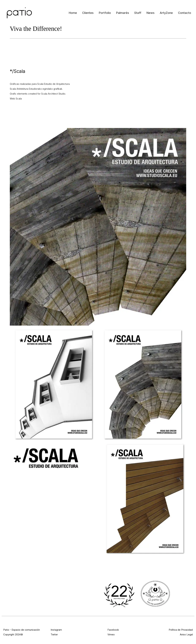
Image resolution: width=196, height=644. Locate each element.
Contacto (185, 13)
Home (73, 13)
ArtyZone (166, 13)
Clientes (88, 13)
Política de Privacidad (181, 630)
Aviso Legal (186, 634)
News (151, 13)
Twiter (54, 634)
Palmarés (123, 13)
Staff (138, 13)
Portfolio (105, 13)
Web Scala (16, 99)
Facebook (113, 630)
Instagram (56, 630)
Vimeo (111, 634)
